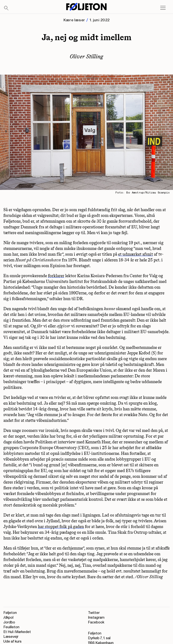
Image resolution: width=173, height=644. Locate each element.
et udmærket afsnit (136, 254)
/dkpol (8, 618)
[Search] (6, 8)
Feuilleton (11, 627)
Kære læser (74, 20)
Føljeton (10, 613)
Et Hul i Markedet (17, 632)
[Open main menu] (163, 8)
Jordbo (9, 622)
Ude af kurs (12, 641)
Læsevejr (11, 637)
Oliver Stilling (86, 56)
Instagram (96, 618)
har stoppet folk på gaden (61, 527)
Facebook (96, 622)
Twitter (94, 613)
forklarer (56, 276)
